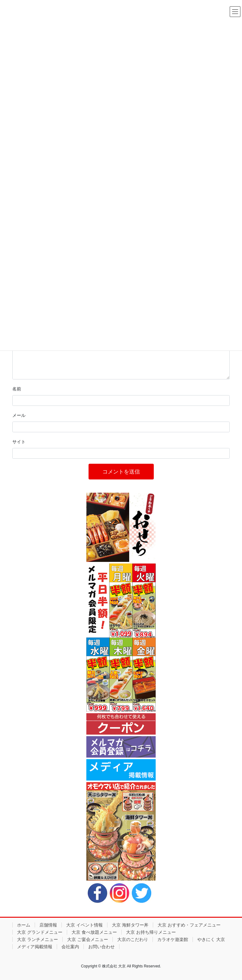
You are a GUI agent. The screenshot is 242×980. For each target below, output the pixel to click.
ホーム (24, 925)
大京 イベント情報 (84, 925)
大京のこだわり (133, 939)
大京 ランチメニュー (37, 939)
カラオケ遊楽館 (173, 939)
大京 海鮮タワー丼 (130, 925)
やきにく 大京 (211, 939)
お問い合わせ (101, 947)
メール (19, 415)
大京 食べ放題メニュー (94, 932)
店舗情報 (48, 925)
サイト (19, 442)
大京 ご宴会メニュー (88, 939)
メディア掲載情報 (35, 947)
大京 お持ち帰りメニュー (151, 932)
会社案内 (70, 947)
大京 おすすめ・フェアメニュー (189, 925)
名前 (17, 389)
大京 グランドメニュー (40, 932)
